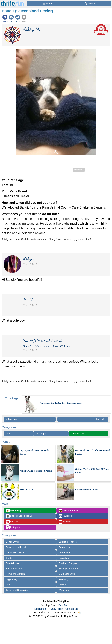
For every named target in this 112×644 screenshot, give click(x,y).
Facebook (66, 516)
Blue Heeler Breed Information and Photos (93, 452)
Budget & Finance (68, 542)
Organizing (11, 579)
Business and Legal (16, 547)
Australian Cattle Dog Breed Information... (61, 403)
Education (64, 558)
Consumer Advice (15, 552)
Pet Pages (41, 434)
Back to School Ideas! (19, 516)
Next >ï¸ (101, 419)
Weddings (64, 590)
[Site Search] (90, 4)
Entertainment (13, 563)
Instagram (13, 527)
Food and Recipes (68, 563)
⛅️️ (80, 613)
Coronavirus (65, 552)
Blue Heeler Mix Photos (87, 490)
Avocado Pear (26, 490)
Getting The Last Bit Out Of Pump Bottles (92, 471)
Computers (64, 547)
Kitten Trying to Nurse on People (36, 471)
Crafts (9, 558)
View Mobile (65, 605)
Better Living (12, 542)
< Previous (11, 419)
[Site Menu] (48, 4)
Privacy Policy (56, 609)
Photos (62, 585)
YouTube (65, 522)
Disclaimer (40, 609)
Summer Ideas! (69, 511)
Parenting (64, 579)
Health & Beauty (14, 569)
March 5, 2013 (79, 434)
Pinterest (13, 522)
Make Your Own (67, 574)
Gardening (13, 511)
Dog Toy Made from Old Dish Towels (34, 452)
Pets (8, 434)
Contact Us (71, 609)
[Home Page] (13, 2)
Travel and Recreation (17, 590)
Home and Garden (15, 574)
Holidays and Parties (69, 569)
